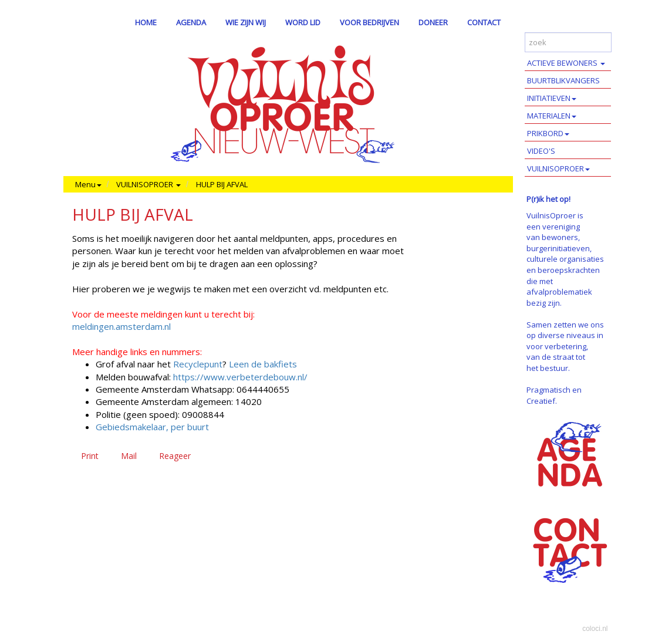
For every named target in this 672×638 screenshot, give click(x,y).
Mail (129, 456)
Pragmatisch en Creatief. (554, 395)
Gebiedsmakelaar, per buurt (152, 427)
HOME (146, 22)
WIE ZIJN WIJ (246, 22)
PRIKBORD (548, 133)
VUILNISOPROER (558, 168)
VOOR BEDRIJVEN (369, 22)
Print (90, 456)
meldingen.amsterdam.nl (121, 326)
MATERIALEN (552, 116)
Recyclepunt (198, 364)
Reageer (175, 456)
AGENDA (191, 22)
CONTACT (484, 22)
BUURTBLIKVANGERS (563, 80)
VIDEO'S (541, 151)
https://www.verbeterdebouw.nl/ (240, 377)
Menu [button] (88, 184)
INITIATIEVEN (552, 98)
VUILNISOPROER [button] (148, 184)
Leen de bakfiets (262, 364)
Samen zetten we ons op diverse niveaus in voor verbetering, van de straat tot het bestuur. (565, 346)
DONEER (433, 22)
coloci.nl (595, 629)
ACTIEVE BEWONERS (566, 63)
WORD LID (303, 22)
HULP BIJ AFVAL (222, 184)
